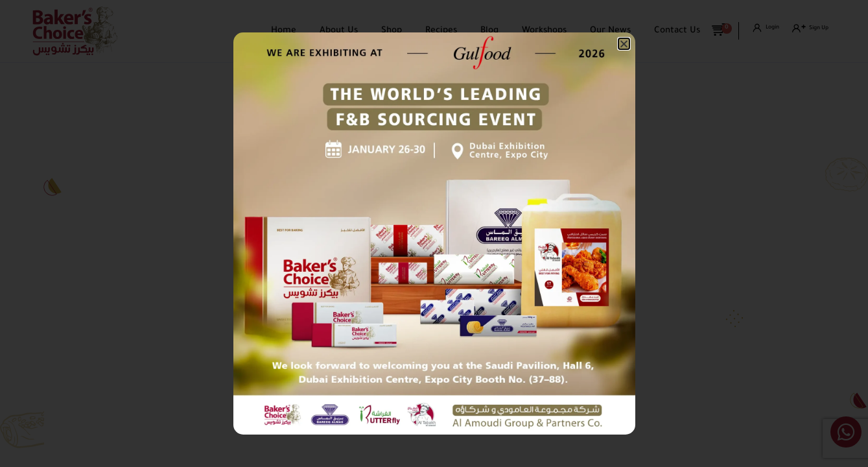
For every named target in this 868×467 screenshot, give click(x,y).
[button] (624, 44)
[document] (434, 233)
